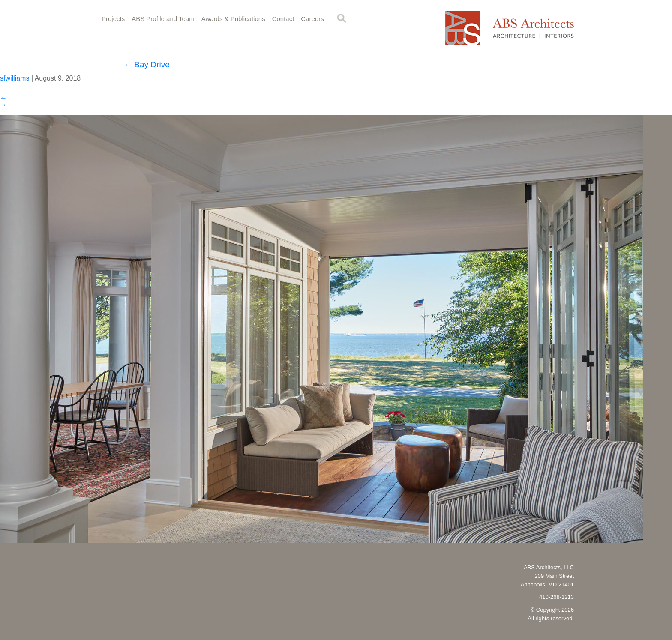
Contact (283, 19)
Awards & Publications (233, 19)
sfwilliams (15, 78)
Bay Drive (147, 64)
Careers (312, 19)
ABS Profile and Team (163, 19)
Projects (113, 19)
